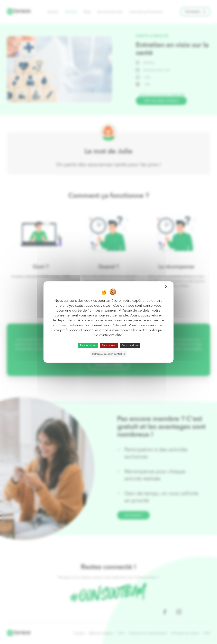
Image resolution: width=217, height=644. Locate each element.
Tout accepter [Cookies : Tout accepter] (88, 345)
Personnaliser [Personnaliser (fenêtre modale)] (130, 345)
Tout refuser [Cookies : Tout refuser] (109, 345)
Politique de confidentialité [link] (108, 354)
